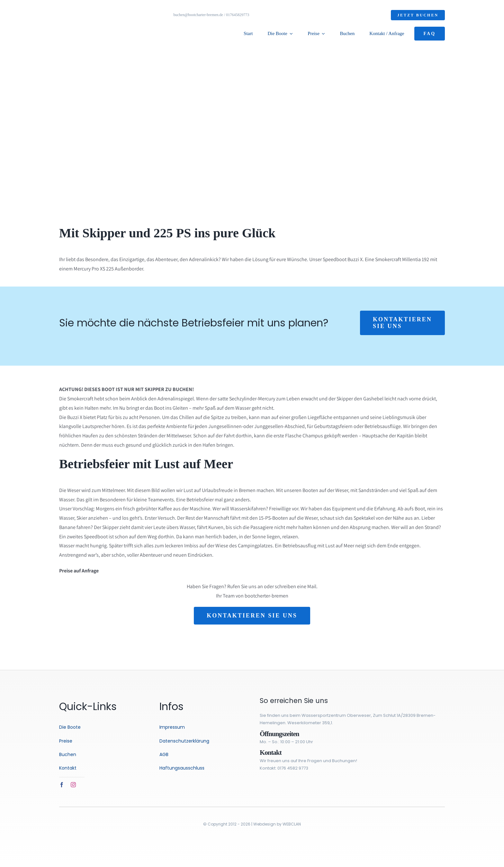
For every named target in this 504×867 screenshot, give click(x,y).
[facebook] (62, 785)
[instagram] (73, 785)
